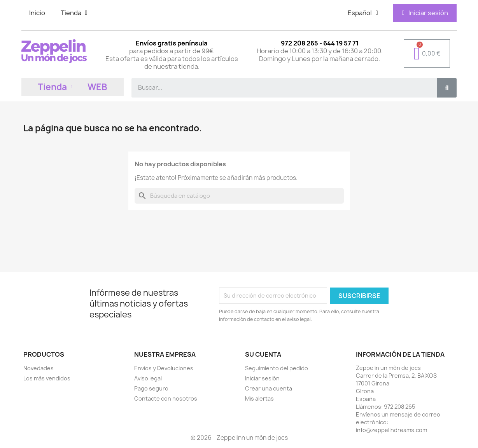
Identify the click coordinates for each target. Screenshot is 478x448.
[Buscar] (239, 196)
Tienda (74, 13)
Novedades (39, 368)
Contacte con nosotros (166, 398)
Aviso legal (148, 378)
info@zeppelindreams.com (391, 430)
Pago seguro (151, 388)
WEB (97, 87)
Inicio (37, 13)
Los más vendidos (47, 378)
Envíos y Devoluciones (164, 368)
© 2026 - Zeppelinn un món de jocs (239, 438)
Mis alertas (259, 398)
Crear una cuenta (269, 388)
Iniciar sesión (262, 378)
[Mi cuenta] (425, 13)
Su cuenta (263, 354)
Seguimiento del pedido (277, 368)
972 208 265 (399, 407)
